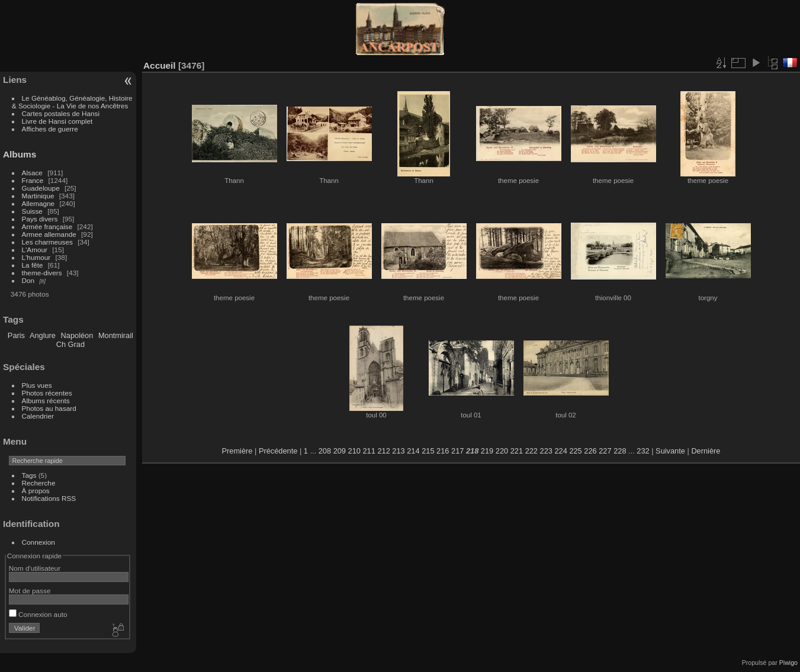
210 (354, 451)
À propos (36, 491)
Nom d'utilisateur (35, 568)
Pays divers (40, 219)
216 (443, 451)
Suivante (670, 451)
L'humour (36, 257)
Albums (20, 154)
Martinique (38, 196)
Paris (16, 335)
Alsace (32, 173)
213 (398, 451)
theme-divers (42, 273)
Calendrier (38, 416)
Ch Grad (70, 344)
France (33, 180)
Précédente (278, 451)
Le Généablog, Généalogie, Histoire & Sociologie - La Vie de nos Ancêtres (72, 102)
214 (413, 451)
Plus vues (37, 385)
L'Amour (35, 250)
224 (560, 451)
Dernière (706, 451)
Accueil (160, 65)
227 (605, 451)
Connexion (38, 542)
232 (643, 451)
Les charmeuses (47, 242)
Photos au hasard (49, 408)
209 (340, 451)
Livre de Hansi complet (57, 121)
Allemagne (38, 203)
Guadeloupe (41, 188)
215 (428, 451)
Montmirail (116, 335)
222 (531, 451)
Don (28, 280)
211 (369, 451)
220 (502, 451)
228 (620, 451)
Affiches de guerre (50, 129)
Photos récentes (47, 393)
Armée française (47, 226)
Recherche (39, 483)
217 (457, 451)
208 (325, 451)
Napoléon (77, 335)
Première (237, 451)
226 (590, 451)
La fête (33, 265)
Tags (29, 475)
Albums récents (46, 401)
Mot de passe (30, 591)
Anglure (43, 335)
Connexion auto (38, 614)
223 (546, 451)
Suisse (32, 211)
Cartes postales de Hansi (61, 113)
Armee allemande (49, 234)
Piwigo (788, 663)
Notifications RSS (49, 498)
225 (575, 451)
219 (487, 451)
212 (383, 451)
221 (517, 451)
